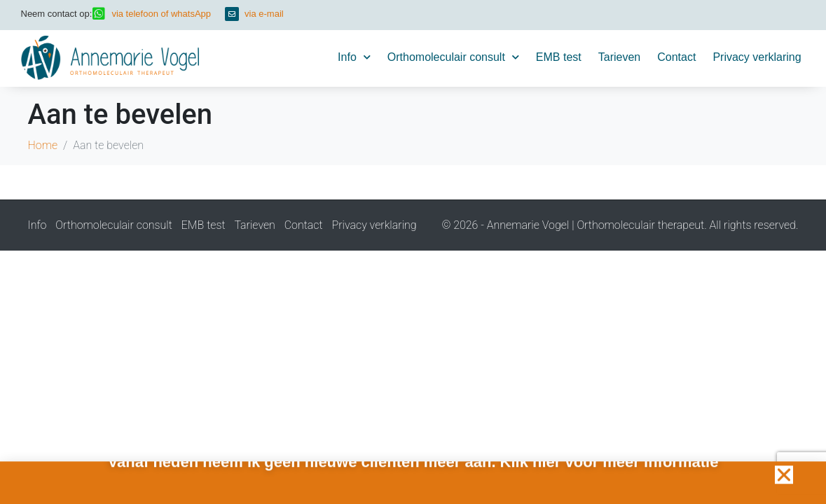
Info (354, 57)
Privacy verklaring (757, 57)
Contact (676, 57)
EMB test (559, 57)
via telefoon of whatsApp (161, 14)
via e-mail (264, 14)
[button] (784, 477)
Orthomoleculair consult (453, 57)
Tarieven (619, 57)
